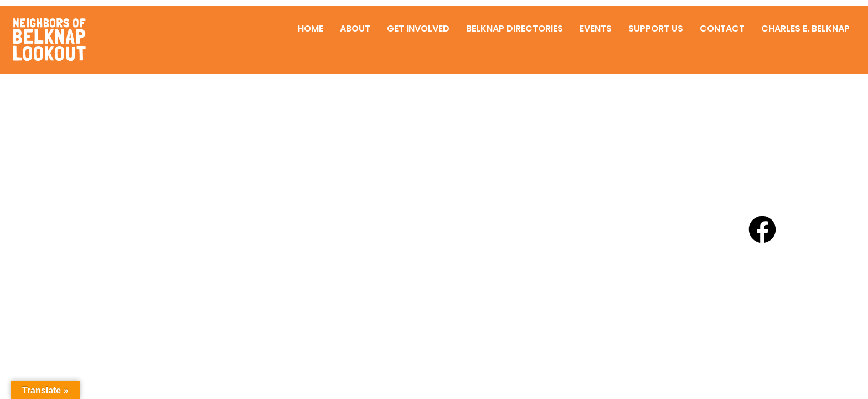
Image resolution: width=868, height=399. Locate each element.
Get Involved (418, 29)
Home (311, 29)
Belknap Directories (515, 29)
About (355, 29)
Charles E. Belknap (805, 29)
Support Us (656, 29)
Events (596, 29)
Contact (722, 29)
